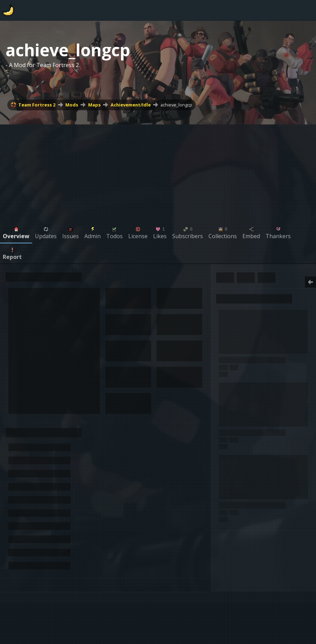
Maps (94, 105)
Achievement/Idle (131, 105)
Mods (72, 105)
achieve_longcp (176, 105)
